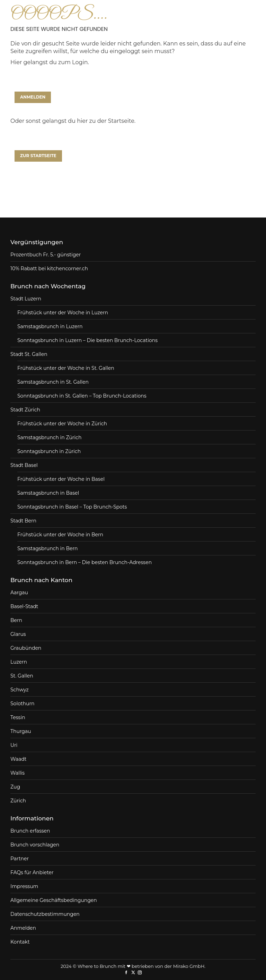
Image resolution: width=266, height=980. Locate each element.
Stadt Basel (24, 465)
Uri (14, 745)
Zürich (18, 801)
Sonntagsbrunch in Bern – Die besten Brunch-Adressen (85, 562)
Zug (15, 787)
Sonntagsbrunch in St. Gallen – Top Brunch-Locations (82, 396)
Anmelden (23, 928)
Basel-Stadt (24, 606)
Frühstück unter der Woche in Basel (61, 479)
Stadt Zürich (25, 410)
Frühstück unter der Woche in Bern (60, 535)
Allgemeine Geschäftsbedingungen (54, 900)
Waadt (18, 759)
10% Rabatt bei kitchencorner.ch (49, 269)
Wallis (17, 773)
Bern (16, 620)
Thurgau (21, 731)
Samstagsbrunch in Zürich (49, 437)
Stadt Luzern (26, 299)
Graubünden (26, 648)
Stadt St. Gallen (29, 354)
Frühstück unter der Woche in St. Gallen (66, 368)
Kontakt (20, 942)
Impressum (24, 886)
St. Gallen (22, 676)
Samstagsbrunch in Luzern (50, 326)
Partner (20, 859)
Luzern (19, 662)
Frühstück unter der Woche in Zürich (62, 424)
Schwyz (20, 690)
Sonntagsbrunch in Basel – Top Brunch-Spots (72, 507)
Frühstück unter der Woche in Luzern (63, 313)
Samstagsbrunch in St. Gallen (53, 382)
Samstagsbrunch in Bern (47, 548)
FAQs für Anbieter (32, 872)
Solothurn (22, 704)
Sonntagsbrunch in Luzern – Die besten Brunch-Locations (87, 340)
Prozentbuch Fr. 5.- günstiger (46, 255)
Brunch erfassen (30, 831)
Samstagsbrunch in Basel (48, 493)
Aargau (19, 593)
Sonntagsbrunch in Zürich (49, 451)
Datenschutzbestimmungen (45, 914)
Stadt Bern (23, 521)
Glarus (18, 634)
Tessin (18, 717)
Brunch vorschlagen (35, 845)
